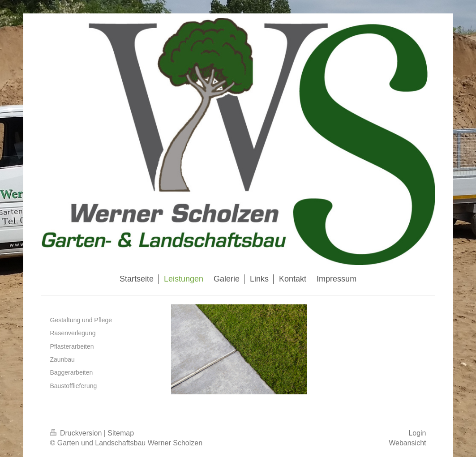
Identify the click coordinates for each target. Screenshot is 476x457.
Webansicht (407, 443)
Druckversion (77, 433)
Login (417, 433)
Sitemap (121, 433)
